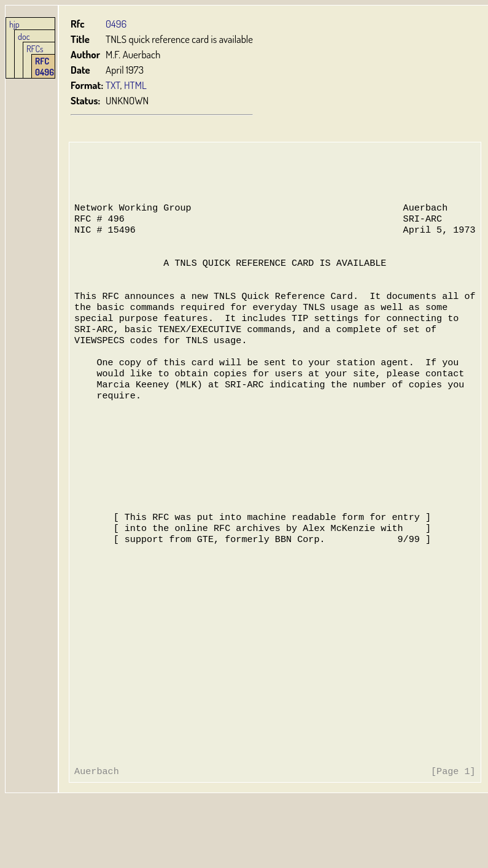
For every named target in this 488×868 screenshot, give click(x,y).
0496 (116, 24)
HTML (135, 85)
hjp (14, 24)
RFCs (35, 48)
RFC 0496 (45, 66)
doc (24, 36)
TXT (113, 85)
